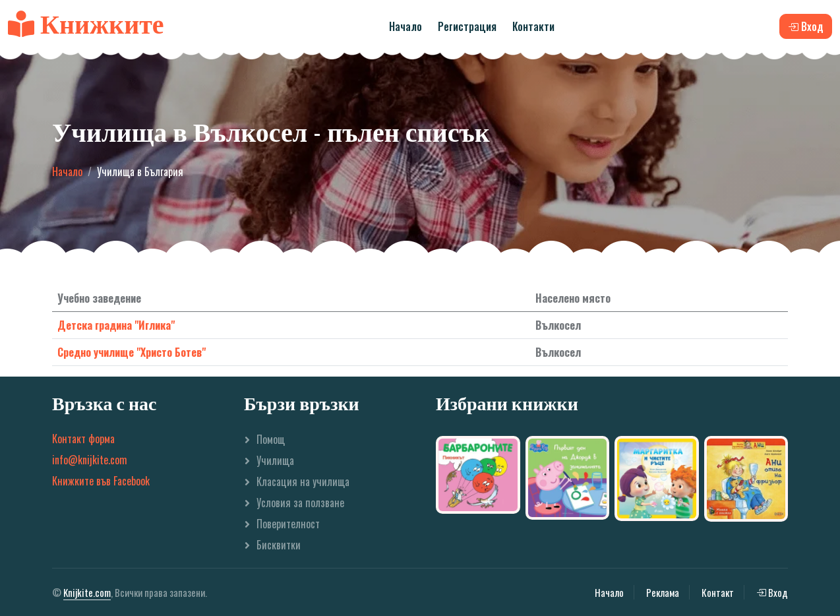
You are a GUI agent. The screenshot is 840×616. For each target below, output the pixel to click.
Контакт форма (83, 439)
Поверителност (288, 524)
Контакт (718, 592)
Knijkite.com (87, 592)
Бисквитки (279, 545)
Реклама (663, 592)
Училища (275, 460)
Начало (405, 26)
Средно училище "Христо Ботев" (132, 352)
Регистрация (467, 26)
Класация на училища (303, 481)
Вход (772, 592)
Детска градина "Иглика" (116, 325)
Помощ (271, 439)
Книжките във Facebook (101, 481)
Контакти (533, 26)
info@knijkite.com (90, 460)
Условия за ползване (300, 503)
